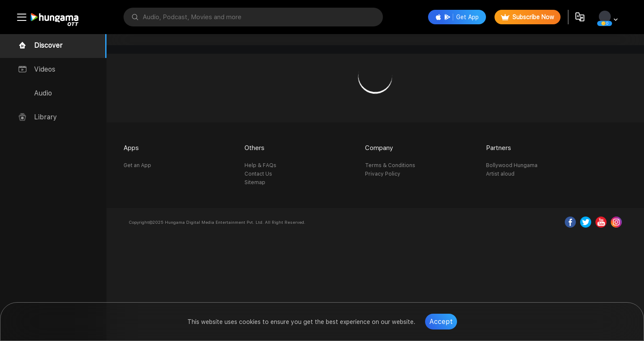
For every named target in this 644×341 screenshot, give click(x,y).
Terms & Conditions (390, 165)
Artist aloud (500, 174)
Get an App (137, 165)
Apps (131, 148)
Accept (441, 322)
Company (379, 148)
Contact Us (258, 174)
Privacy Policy (383, 174)
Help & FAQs (260, 165)
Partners (499, 148)
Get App (457, 17)
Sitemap (255, 182)
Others (254, 148)
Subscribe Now (528, 17)
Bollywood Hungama (512, 165)
